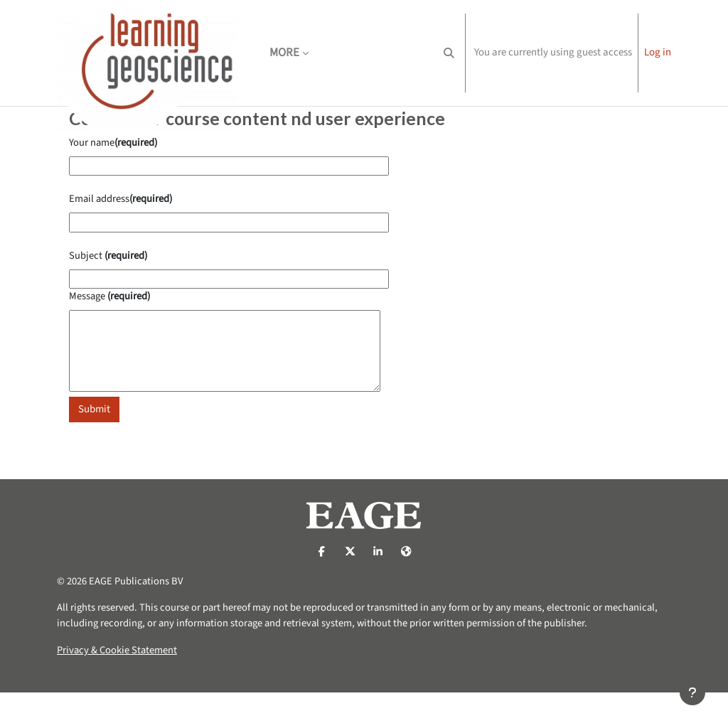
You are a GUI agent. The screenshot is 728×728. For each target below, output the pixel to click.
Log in (658, 52)
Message (111, 327)
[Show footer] (692, 692)
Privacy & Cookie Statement (118, 686)
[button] (449, 53)
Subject (109, 285)
